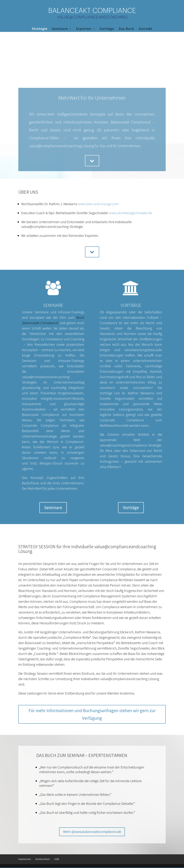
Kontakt (146, 29)
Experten (84, 29)
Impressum (25, 859)
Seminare (60, 29)
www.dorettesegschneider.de (131, 213)
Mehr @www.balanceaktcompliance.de (92, 832)
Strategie (40, 29)
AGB (57, 859)
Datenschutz (43, 859)
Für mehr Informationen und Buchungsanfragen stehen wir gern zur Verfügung (92, 714)
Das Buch (126, 29)
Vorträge (107, 29)
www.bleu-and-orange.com (98, 204)
